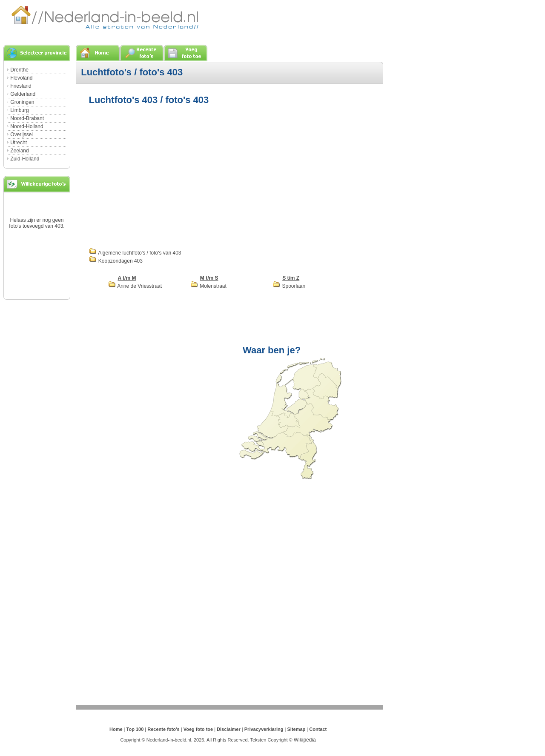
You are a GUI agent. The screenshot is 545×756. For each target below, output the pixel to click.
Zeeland (19, 151)
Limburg (19, 110)
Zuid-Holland (25, 159)
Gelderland (23, 94)
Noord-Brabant (27, 118)
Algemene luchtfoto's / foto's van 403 (135, 253)
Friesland (21, 86)
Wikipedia (305, 740)
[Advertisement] (161, 175)
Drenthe (19, 70)
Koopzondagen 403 (116, 261)
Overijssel (22, 135)
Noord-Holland (27, 126)
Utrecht (19, 143)
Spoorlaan (289, 286)
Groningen (22, 102)
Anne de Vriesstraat (135, 286)
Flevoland (21, 78)
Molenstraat (208, 286)
